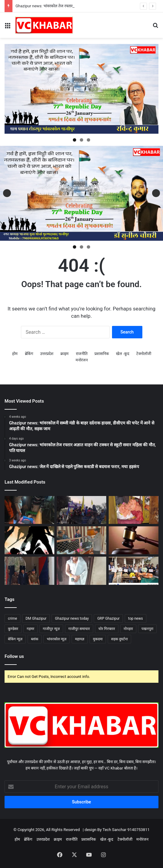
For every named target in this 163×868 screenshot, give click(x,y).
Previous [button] (7, 193)
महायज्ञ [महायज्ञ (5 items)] (80, 639)
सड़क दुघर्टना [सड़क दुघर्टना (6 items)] (119, 639)
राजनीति (82, 354)
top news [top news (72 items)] (136, 618)
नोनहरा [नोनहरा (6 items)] (128, 629)
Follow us (14, 656)
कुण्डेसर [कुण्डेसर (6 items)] (13, 629)
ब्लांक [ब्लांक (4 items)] (35, 639)
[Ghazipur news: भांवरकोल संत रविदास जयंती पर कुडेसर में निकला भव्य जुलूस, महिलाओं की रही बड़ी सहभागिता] (82, 510)
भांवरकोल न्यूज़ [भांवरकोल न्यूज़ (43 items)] (57, 639)
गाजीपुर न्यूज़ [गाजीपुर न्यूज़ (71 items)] (51, 629)
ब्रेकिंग (29, 354)
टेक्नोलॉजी (144, 354)
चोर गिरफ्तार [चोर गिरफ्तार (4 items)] (107, 629)
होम (15, 354)
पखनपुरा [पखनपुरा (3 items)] (147, 629)
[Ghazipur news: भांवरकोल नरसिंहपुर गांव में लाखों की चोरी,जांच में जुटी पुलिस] (134, 510)
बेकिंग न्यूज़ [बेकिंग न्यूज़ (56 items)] (15, 639)
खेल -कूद (123, 354)
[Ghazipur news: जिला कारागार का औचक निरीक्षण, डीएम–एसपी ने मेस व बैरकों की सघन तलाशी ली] (29, 571)
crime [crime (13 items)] (12, 618)
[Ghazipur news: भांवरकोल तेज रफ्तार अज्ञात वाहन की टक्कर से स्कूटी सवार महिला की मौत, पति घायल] (82, 571)
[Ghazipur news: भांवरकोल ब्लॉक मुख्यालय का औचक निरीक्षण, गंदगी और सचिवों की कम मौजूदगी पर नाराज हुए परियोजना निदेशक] (82, 540)
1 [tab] (75, 140)
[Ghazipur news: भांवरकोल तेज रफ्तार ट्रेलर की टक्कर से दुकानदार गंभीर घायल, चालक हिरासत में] (29, 510)
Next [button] (156, 193)
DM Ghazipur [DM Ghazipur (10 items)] (36, 618)
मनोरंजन (82, 360)
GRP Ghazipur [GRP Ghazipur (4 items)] (108, 618)
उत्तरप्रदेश (47, 354)
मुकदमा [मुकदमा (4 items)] (98, 639)
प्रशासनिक (102, 354)
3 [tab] (88, 140)
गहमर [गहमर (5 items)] (31, 629)
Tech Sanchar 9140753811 (126, 830)
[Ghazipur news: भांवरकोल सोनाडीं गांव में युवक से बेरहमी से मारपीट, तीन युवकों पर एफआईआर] (29, 540)
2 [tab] (81, 140)
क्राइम (65, 354)
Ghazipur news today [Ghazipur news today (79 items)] (72, 618)
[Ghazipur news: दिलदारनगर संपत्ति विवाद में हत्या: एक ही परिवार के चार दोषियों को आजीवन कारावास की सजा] (134, 540)
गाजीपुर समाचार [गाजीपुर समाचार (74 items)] (79, 629)
